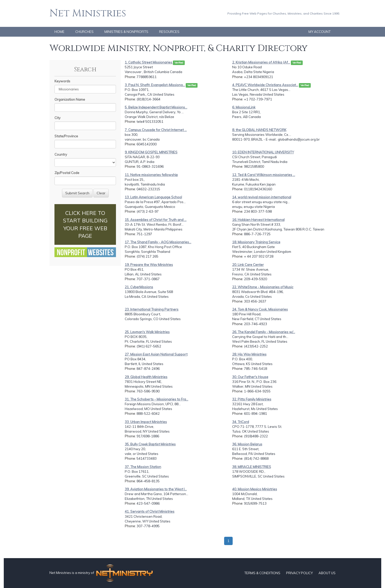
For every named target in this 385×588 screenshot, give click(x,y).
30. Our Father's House (250, 377)
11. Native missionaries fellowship (151, 175)
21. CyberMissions (139, 287)
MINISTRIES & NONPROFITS (126, 32)
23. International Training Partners (152, 309)
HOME (59, 32)
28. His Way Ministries (249, 354)
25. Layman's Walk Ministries (147, 332)
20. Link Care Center (248, 265)
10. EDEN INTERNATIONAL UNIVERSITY (263, 152)
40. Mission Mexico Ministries (255, 489)
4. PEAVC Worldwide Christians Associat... (265, 85)
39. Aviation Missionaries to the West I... (156, 489)
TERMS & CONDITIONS (262, 573)
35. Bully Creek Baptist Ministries (150, 444)
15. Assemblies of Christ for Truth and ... (156, 220)
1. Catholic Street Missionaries (149, 62)
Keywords (62, 81)
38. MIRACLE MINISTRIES (252, 467)
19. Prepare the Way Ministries (149, 265)
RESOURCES (169, 32)
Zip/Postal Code (67, 173)
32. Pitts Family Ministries (252, 399)
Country (61, 154)
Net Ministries (88, 13)
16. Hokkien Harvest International (258, 220)
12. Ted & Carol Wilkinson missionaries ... (264, 175)
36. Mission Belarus (247, 444)
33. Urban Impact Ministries (146, 422)
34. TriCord (241, 422)
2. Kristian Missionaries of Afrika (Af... (261, 62)
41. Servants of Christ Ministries (150, 511)
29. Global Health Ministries (146, 377)
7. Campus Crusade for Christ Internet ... (156, 130)
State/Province (66, 136)
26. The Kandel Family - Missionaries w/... (264, 332)
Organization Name (70, 99)
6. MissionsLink (244, 107)
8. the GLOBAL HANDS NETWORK (259, 130)
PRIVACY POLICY (299, 573)
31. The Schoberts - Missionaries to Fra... (156, 399)
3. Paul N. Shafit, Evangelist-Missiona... (155, 85)
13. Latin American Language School (153, 197)
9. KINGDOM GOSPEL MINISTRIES (151, 152)
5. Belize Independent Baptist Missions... (156, 107)
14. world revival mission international (262, 197)
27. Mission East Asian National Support (156, 354)
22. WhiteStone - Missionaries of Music (263, 287)
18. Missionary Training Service (256, 242)
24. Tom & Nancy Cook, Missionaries (260, 309)
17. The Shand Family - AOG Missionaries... (158, 242)
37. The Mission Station (143, 467)
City (57, 118)
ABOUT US (327, 573)
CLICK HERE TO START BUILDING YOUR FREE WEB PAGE (85, 224)
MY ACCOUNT (319, 32)
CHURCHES (84, 32)
